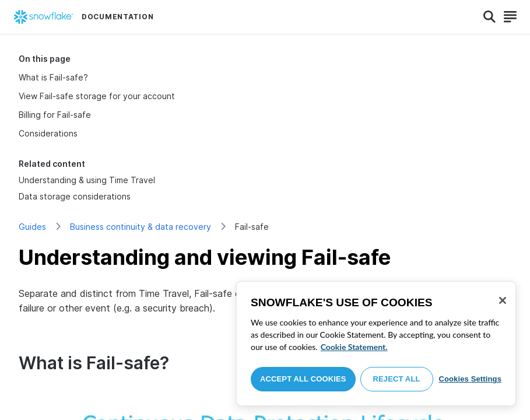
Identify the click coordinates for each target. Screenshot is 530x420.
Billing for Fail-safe (55, 115)
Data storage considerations (75, 196)
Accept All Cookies (303, 379)
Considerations (48, 133)
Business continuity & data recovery (141, 227)
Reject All (397, 379)
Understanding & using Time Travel (87, 180)
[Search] (489, 17)
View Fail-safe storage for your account (97, 96)
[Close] (503, 300)
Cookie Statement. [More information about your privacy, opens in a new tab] (354, 347)
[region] (376, 344)
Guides (32, 227)
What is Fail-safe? (53, 77)
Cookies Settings (470, 379)
